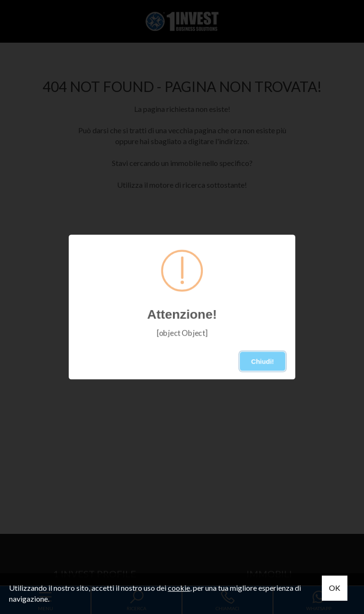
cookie (179, 588)
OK (335, 588)
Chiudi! (263, 361)
